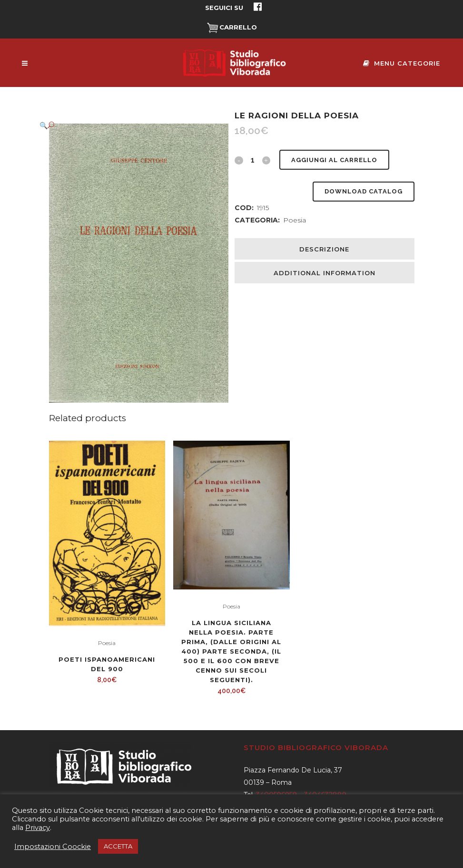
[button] (129, 125)
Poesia (295, 220)
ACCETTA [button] (118, 846)
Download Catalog (364, 191)
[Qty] (252, 160)
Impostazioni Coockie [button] (53, 847)
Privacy (38, 828)
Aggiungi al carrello (334, 160)
